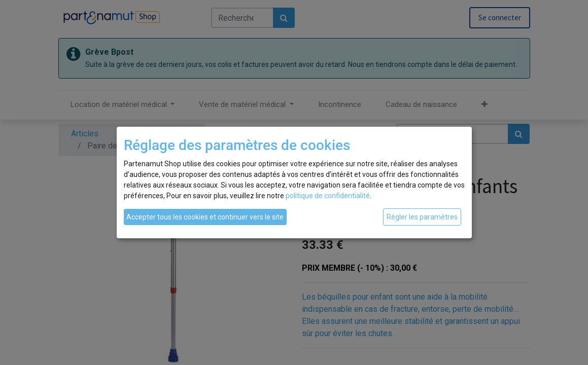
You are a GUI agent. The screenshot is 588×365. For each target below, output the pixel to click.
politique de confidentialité (328, 196)
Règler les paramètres (422, 217)
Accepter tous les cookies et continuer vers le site (205, 217)
